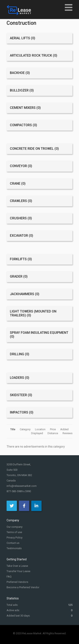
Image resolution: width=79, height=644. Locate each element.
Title (13, 429)
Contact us (13, 543)
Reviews (67, 433)
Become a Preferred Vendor (23, 587)
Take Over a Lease (17, 566)
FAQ (9, 577)
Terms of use (14, 532)
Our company (15, 527)
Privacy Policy (15, 538)
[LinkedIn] (36, 506)
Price (53, 429)
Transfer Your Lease (18, 571)
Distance (53, 433)
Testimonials (14, 548)
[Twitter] (12, 506)
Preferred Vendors (17, 582)
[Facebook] (24, 506)
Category (25, 429)
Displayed (37, 433)
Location (41, 429)
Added (65, 429)
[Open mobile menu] (69, 7)
